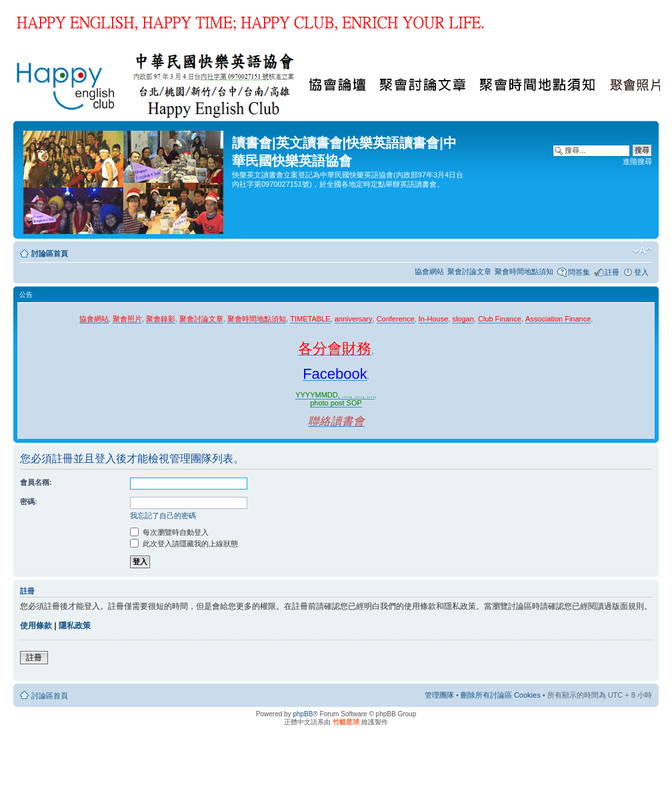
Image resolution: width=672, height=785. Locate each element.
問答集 (579, 272)
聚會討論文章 (469, 271)
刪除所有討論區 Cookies (501, 695)
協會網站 (429, 271)
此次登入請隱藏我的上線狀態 (184, 544)
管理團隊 (439, 695)
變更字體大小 (642, 251)
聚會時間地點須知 (524, 271)
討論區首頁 (50, 253)
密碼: (29, 502)
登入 (641, 272)
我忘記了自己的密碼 (163, 516)
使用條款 (36, 626)
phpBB (303, 714)
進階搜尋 (637, 161)
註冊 (612, 272)
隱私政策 (75, 626)
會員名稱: (36, 482)
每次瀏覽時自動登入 (169, 532)
